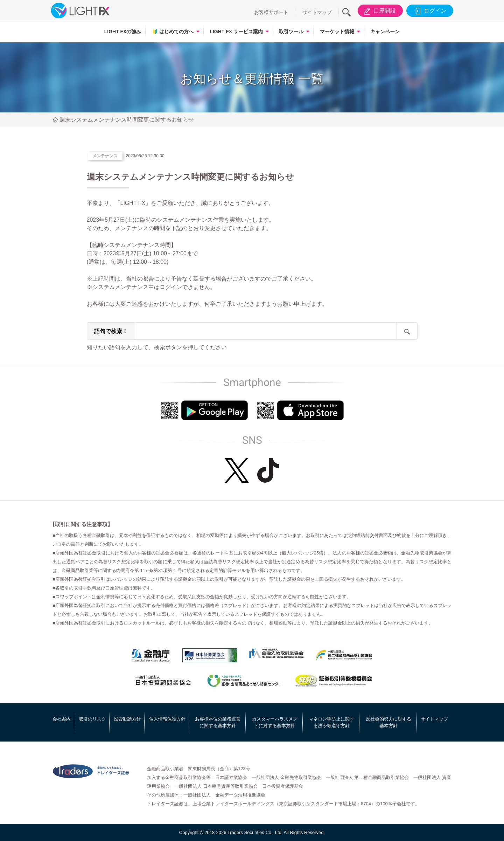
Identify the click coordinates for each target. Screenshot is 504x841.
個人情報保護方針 (167, 719)
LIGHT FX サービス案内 (236, 32)
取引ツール (291, 32)
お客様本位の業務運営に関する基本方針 (218, 722)
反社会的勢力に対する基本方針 (388, 722)
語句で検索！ (111, 331)
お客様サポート (271, 12)
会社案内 (62, 719)
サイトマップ (317, 12)
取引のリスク (92, 719)
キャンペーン (385, 32)
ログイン (429, 11)
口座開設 (379, 11)
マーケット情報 (337, 32)
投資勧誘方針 (127, 719)
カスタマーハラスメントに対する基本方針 (275, 722)
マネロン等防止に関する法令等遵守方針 (331, 722)
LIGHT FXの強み (123, 32)
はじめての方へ (173, 32)
